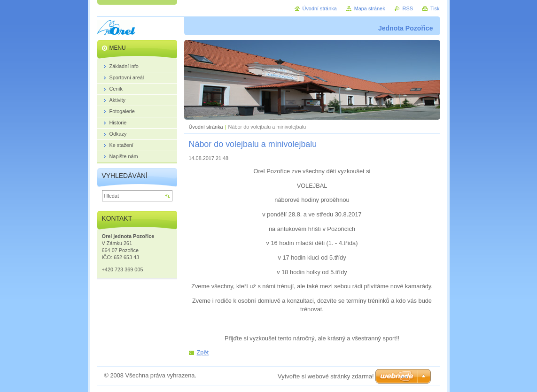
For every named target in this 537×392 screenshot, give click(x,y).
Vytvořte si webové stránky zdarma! (326, 376)
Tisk (435, 8)
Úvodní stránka (206, 127)
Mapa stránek (370, 8)
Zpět (203, 352)
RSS (408, 8)
